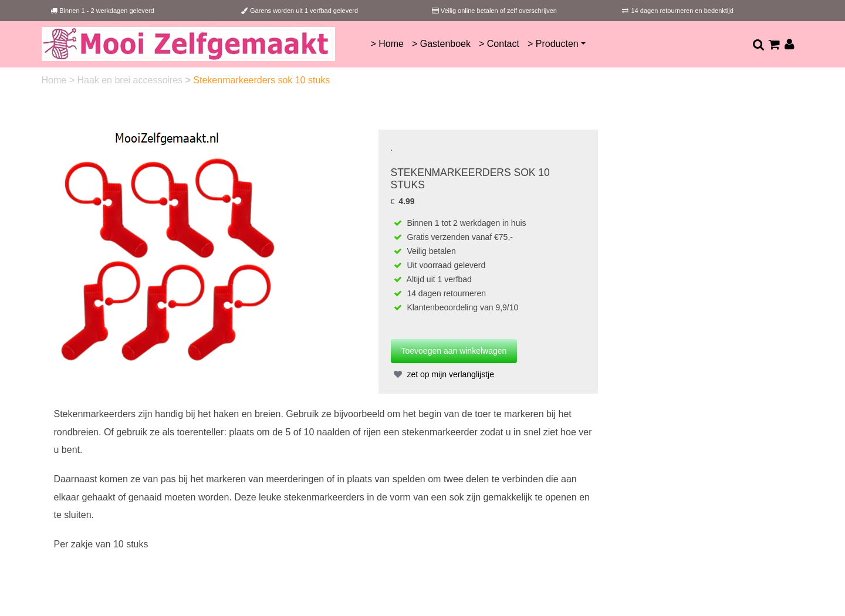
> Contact (499, 44)
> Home (387, 44)
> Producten (553, 44)
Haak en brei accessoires (131, 80)
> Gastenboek (441, 44)
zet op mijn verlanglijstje (443, 374)
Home (55, 80)
